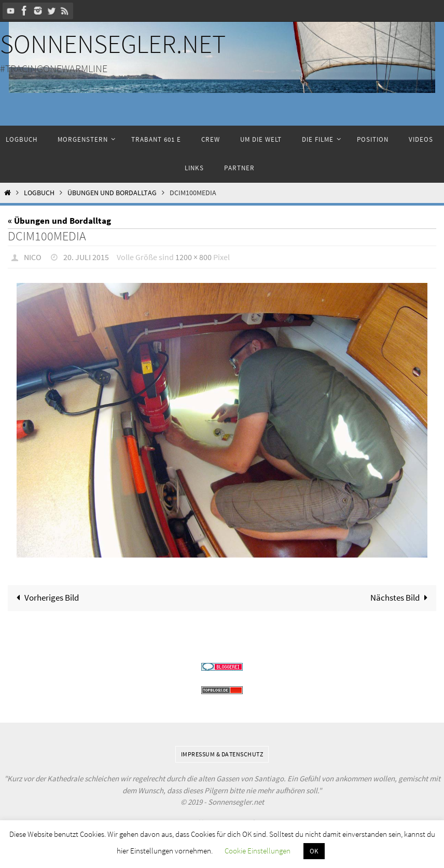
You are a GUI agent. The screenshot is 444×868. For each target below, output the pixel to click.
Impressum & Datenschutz (222, 754)
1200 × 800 (193, 257)
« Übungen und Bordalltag (59, 221)
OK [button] (314, 851)
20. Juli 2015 (86, 257)
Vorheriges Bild (45, 598)
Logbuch (39, 193)
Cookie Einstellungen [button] (258, 851)
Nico (33, 257)
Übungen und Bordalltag (112, 193)
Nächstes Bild (401, 598)
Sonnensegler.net (113, 44)
